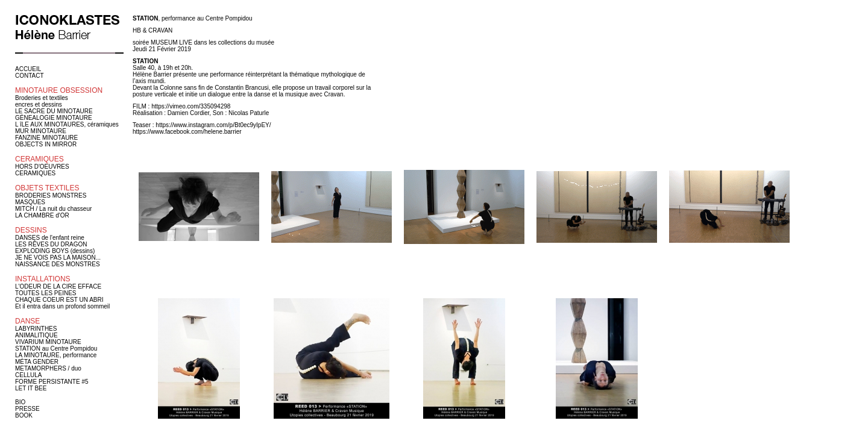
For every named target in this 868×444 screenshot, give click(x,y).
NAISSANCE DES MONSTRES (58, 264)
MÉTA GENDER (37, 362)
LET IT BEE (31, 388)
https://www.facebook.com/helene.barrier (187, 132)
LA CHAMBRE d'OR (42, 215)
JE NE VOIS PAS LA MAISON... (58, 258)
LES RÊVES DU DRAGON (51, 244)
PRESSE (27, 409)
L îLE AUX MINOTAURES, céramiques (67, 124)
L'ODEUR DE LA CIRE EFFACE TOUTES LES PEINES (58, 290)
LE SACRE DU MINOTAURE (54, 111)
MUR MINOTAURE (41, 131)
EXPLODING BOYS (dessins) (55, 251)
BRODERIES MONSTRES (51, 195)
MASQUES (30, 202)
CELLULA (28, 375)
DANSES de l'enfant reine (50, 238)
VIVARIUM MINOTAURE (48, 342)
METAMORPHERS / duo (48, 368)
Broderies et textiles (42, 98)
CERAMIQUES (35, 173)
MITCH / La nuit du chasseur (53, 209)
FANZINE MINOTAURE (46, 138)
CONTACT (30, 76)
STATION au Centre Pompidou (56, 349)
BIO (20, 402)
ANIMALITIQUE (36, 335)
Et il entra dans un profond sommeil (62, 306)
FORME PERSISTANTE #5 (52, 382)
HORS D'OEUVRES (42, 167)
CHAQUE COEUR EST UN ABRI (59, 300)
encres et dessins (39, 105)
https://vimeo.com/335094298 (191, 106)
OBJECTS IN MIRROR (46, 144)
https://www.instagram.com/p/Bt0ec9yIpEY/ (213, 125)
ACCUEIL (28, 69)
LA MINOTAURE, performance (56, 355)
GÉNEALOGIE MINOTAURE (54, 118)
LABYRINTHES (36, 329)
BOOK (24, 415)
